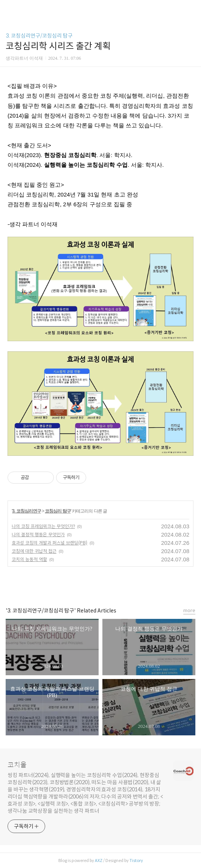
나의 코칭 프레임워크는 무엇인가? (43, 526)
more (189, 610)
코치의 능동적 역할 (29, 559)
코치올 (17, 765)
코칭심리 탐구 (58, 511)
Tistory (136, 860)
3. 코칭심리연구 (26, 511)
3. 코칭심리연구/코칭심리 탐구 (39, 36)
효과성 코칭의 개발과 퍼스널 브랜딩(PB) (49, 543)
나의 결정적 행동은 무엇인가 (38, 535)
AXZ (99, 860)
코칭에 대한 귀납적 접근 (34, 551)
